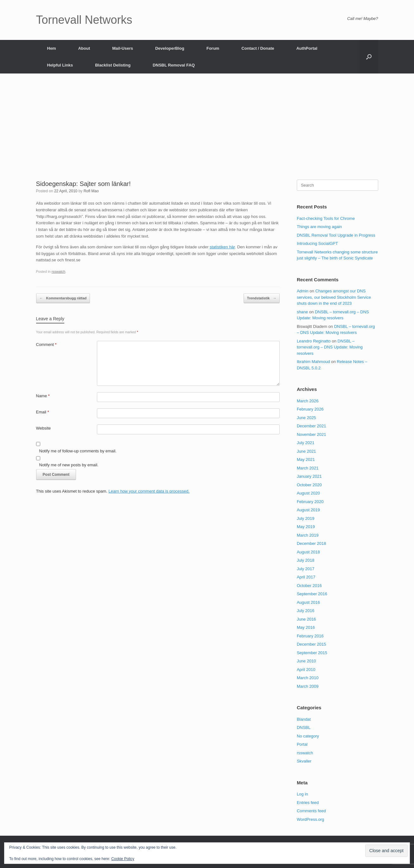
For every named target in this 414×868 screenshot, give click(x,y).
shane (302, 312)
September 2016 (312, 594)
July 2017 (306, 569)
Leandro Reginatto (314, 341)
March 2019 (308, 535)
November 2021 (312, 434)
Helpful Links (60, 65)
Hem (52, 48)
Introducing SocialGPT (317, 243)
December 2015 (312, 644)
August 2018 (308, 552)
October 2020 (309, 485)
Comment (46, 345)
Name (43, 396)
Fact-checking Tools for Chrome (326, 218)
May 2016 (306, 627)
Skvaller (304, 761)
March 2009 (308, 686)
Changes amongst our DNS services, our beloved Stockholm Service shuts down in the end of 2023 (334, 297)
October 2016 (309, 586)
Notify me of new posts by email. (69, 465)
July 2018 (306, 560)
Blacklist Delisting (113, 65)
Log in (302, 794)
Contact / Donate (258, 48)
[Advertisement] (207, 132)
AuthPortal (307, 48)
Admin (303, 291)
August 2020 (308, 493)
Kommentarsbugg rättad (63, 298)
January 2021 (309, 476)
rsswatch (59, 271)
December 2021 (312, 426)
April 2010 (306, 670)
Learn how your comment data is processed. (149, 491)
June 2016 (306, 619)
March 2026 (308, 401)
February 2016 (310, 636)
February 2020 (310, 502)
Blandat (304, 719)
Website (44, 428)
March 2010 (308, 678)
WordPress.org (310, 819)
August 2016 (308, 602)
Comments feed (311, 811)
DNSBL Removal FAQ (174, 65)
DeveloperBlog (170, 48)
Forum (213, 48)
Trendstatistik (262, 298)
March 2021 (308, 468)
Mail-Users (123, 48)
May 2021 (306, 460)
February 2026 (310, 409)
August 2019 (308, 510)
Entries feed (308, 803)
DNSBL (304, 728)
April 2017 (306, 577)
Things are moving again (319, 227)
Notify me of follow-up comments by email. (78, 451)
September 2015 (312, 653)
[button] (369, 57)
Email (43, 412)
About (84, 48)
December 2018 (312, 543)
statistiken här (222, 247)
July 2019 (306, 518)
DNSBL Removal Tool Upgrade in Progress (336, 235)
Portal (302, 744)
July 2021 (306, 443)
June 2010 (306, 661)
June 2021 (306, 451)
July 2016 (306, 611)
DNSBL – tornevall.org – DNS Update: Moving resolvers (330, 347)
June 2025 (306, 418)
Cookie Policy (123, 859)
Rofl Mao (91, 191)
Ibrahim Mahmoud (313, 362)
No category (308, 736)
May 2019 (306, 527)
